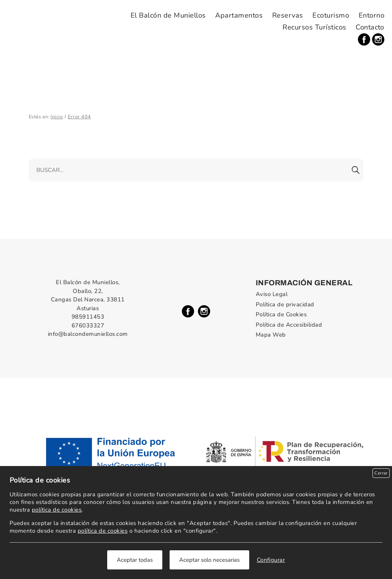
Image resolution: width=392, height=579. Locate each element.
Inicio (57, 117)
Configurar (271, 560)
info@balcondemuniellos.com (88, 334)
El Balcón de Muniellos (168, 15)
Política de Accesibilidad (289, 325)
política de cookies (57, 510)
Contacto (370, 27)
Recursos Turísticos (314, 27)
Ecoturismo (331, 15)
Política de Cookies (281, 314)
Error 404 (79, 117)
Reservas (288, 15)
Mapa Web (271, 335)
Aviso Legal (272, 294)
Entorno (372, 15)
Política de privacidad (285, 304)
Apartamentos (239, 15)
